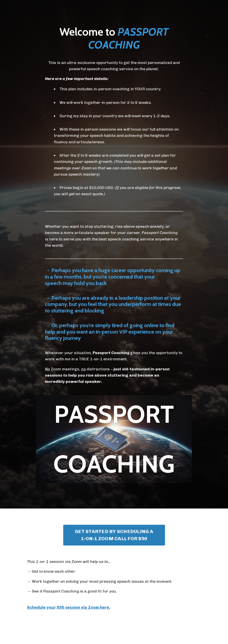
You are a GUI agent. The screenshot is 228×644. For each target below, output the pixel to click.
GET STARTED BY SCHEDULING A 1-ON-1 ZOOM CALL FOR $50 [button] (114, 538)
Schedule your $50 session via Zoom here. (69, 611)
